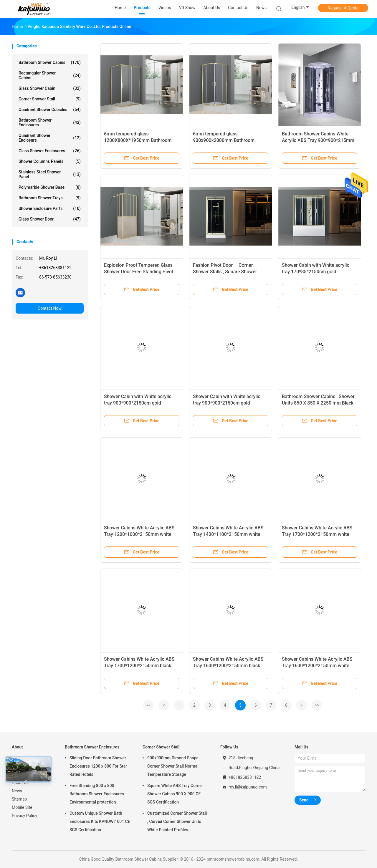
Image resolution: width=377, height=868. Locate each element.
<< (148, 705)
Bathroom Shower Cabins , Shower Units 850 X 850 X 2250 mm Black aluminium (318, 403)
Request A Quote (343, 8)
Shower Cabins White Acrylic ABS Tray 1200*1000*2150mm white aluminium (139, 534)
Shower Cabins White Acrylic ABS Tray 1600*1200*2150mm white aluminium (317, 666)
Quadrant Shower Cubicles (50, 110)
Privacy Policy (24, 816)
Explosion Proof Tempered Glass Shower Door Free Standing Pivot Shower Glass (139, 272)
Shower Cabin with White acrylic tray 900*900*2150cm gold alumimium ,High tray (138, 403)
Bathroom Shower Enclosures (50, 122)
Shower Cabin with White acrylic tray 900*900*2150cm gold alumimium (227, 403)
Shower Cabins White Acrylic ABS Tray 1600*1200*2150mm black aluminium (228, 666)
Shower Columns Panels (50, 161)
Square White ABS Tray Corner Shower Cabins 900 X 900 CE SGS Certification (175, 794)
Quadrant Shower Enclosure (50, 138)
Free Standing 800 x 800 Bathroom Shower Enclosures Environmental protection (97, 794)
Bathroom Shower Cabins (50, 62)
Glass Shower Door (50, 219)
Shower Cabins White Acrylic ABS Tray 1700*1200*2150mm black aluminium (139, 666)
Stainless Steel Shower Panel (50, 174)
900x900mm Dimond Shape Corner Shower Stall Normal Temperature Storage (173, 766)
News (17, 791)
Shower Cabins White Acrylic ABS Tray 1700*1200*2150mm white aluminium (317, 534)
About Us (20, 783)
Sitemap (19, 799)
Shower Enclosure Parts (50, 208)
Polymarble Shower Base (50, 187)
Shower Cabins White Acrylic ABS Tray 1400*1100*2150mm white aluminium (228, 534)
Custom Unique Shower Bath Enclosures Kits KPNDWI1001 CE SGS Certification (100, 821)
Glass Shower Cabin (50, 88)
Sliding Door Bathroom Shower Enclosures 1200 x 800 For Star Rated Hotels (98, 766)
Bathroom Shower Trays (50, 198)
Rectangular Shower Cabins (50, 75)
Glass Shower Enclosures (50, 151)
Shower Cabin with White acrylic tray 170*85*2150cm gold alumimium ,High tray (316, 272)
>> (317, 705)
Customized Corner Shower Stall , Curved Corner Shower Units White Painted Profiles (177, 821)
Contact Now (50, 308)
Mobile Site (22, 807)
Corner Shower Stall (50, 99)
